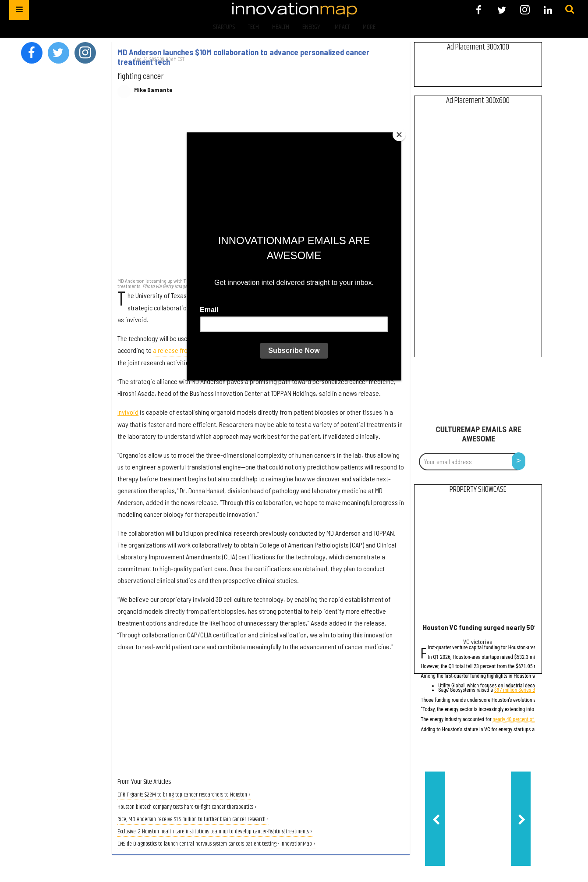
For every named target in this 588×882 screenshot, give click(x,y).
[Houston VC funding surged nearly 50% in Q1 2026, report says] (478, 560)
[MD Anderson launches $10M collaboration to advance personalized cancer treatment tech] (261, 192)
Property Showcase (478, 490)
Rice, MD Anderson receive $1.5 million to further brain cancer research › (193, 820)
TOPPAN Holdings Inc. (324, 295)
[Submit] (570, 10)
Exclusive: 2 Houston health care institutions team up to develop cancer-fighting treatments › (215, 832)
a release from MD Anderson (190, 350)
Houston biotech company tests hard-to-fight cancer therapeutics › (187, 807)
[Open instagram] (525, 10)
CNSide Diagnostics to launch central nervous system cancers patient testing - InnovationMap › (216, 844)
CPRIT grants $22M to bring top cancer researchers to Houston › (184, 795)
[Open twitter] (502, 10)
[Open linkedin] (548, 10)
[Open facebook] (479, 10)
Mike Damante (153, 90)
